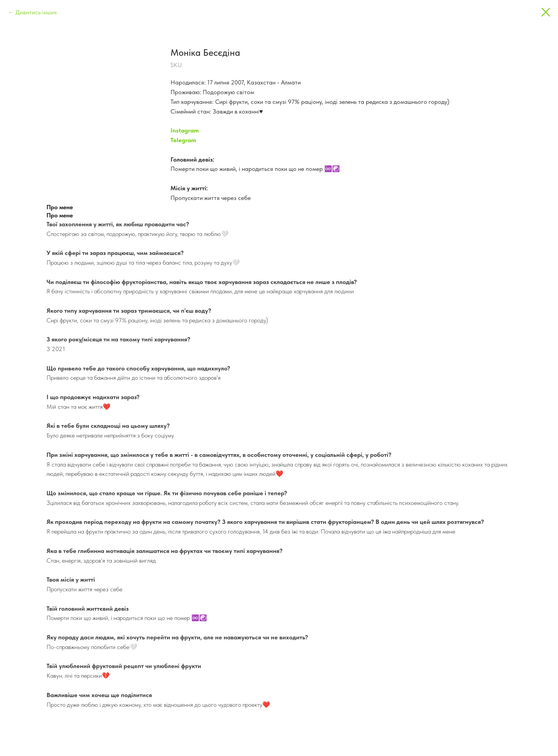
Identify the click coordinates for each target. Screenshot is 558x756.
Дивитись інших (36, 12)
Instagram (185, 130)
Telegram (183, 140)
